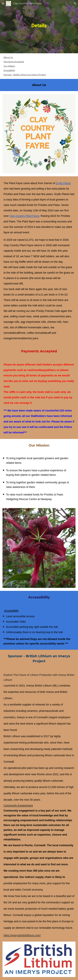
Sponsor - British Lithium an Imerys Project (25, 75)
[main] (39, 27)
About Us (8, 57)
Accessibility (9, 70)
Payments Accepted (14, 62)
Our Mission (9, 66)
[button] (3, 3)
